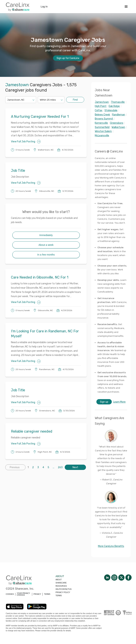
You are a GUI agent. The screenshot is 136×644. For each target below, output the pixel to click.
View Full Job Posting (26, 142)
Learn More (119, 402)
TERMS (47, 594)
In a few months (46, 255)
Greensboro (117, 123)
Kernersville (101, 123)
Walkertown (118, 127)
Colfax (99, 110)
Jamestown (102, 102)
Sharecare (61, 583)
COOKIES (10, 594)
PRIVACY (37, 594)
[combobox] (8, 100)
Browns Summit (104, 119)
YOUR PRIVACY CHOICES (23, 594)
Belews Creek (102, 115)
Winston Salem (103, 131)
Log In (44, 7)
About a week (46, 245)
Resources (61, 586)
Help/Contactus (63, 589)
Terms (59, 596)
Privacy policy (63, 592)
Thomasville (118, 102)
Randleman (119, 115)
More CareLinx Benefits (111, 546)
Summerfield (102, 127)
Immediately (46, 235)
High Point (101, 106)
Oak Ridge (114, 106)
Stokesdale (111, 110)
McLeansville (102, 136)
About (59, 580)
